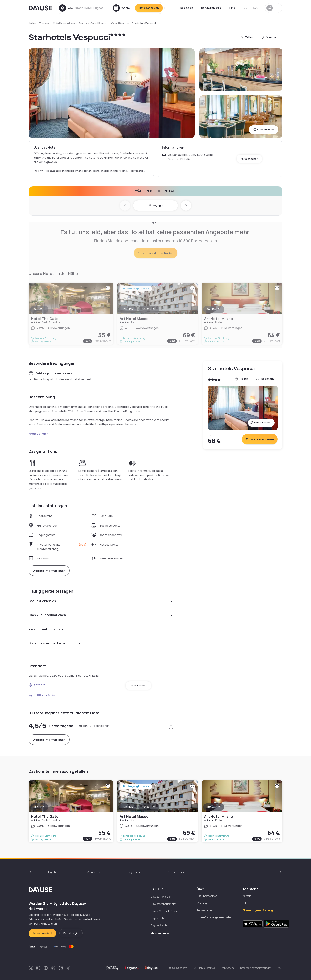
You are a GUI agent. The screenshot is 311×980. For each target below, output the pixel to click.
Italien (32, 23)
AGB (280, 968)
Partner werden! (42, 933)
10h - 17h (39, 807)
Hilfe (232, 8)
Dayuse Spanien (160, 925)
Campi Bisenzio (99, 23)
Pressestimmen (205, 910)
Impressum (228, 968)
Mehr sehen (39, 434)
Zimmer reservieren (260, 439)
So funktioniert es (101, 601)
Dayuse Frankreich (161, 897)
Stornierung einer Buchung (258, 910)
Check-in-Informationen (101, 615)
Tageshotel (54, 872)
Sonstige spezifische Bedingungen (101, 643)
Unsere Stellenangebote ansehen (215, 917)
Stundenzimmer (177, 872)
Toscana (44, 23)
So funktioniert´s (211, 8)
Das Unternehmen (207, 896)
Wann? (155, 206)
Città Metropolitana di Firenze (70, 23)
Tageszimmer (135, 872)
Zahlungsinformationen (101, 629)
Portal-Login (71, 933)
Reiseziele (187, 8)
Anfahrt (37, 685)
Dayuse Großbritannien (164, 904)
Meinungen (203, 903)
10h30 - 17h (149, 807)
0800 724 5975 (42, 695)
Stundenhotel (95, 872)
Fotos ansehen (264, 130)
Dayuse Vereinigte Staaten (165, 911)
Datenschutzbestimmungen (256, 968)
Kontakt (247, 896)
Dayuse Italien (158, 918)
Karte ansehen (249, 159)
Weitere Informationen (49, 571)
